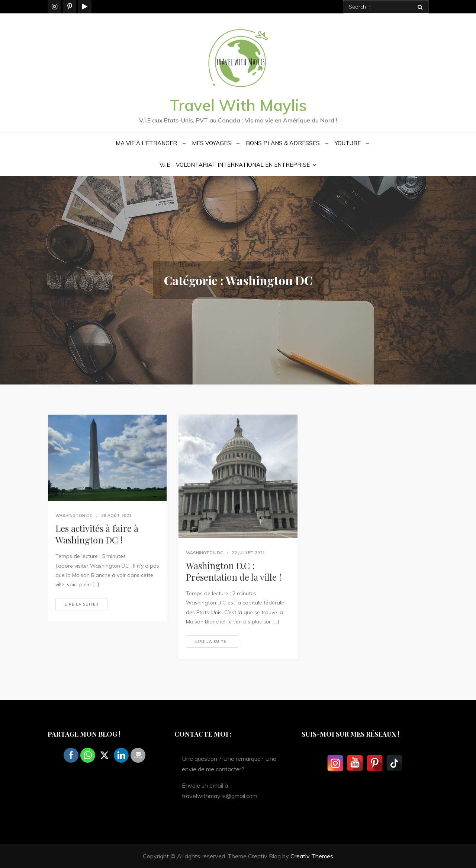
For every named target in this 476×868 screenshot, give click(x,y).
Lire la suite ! (82, 604)
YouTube (348, 143)
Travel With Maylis (238, 105)
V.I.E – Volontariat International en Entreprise (235, 165)
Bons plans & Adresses (283, 143)
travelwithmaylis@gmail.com (220, 796)
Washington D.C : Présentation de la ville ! (234, 571)
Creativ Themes (312, 856)
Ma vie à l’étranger (146, 143)
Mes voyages (211, 143)
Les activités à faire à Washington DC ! (97, 534)
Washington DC (74, 516)
